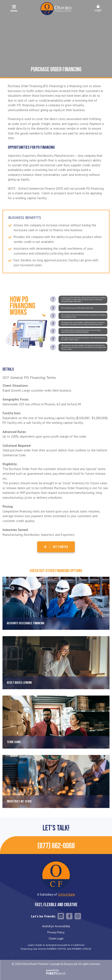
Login (98, 8)
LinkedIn (61, 916)
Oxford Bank (67, 894)
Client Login (56, 938)
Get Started (60, 547)
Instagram (78, 916)
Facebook (69, 916)
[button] (98, 9)
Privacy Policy (56, 932)
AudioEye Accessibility (56, 926)
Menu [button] (14, 8)
